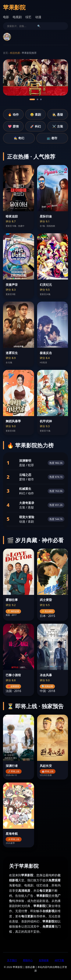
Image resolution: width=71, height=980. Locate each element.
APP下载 (59, 960)
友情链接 (44, 960)
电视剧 (17, 17)
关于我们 (12, 960)
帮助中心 (28, 960)
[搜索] (21, 26)
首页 (5, 53)
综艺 (28, 17)
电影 (6, 17)
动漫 (38, 17)
